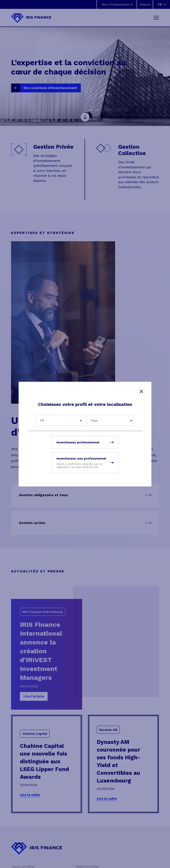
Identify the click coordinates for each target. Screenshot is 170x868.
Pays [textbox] (94, 420)
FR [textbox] (42, 420)
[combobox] (60, 420)
